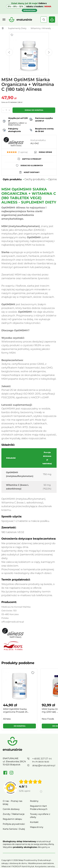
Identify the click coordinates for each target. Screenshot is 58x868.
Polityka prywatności (14, 824)
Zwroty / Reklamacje (14, 814)
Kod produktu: (38, 140)
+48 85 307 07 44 (42, 759)
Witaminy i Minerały (41, 28)
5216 (25, 791)
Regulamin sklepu (12, 819)
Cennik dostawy (11, 809)
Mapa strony (37, 827)
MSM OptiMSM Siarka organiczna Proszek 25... (16, 710)
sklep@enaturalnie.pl (44, 765)
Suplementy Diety (17, 28)
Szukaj (44, 20)
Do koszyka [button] (20, 726)
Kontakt (34, 822)
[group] (19, 701)
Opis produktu (12, 179)
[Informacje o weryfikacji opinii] (31, 795)
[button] (33, 673)
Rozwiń (29, 852)
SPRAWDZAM (29, 10)
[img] (30, 782)
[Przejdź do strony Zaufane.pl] (11, 788)
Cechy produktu (35, 179)
